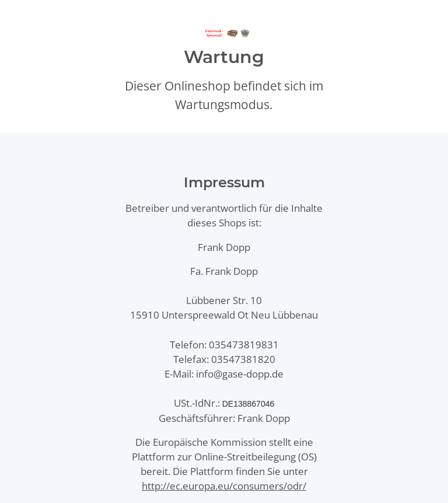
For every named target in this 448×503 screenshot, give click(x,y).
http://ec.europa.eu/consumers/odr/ (224, 486)
